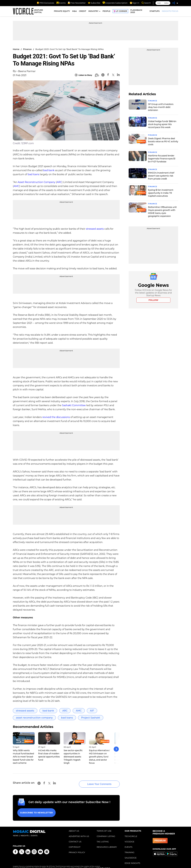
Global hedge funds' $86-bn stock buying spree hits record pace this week (162, 124)
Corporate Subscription (115, 3)
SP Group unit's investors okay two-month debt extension (161, 107)
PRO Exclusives (45, 3)
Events (61, 3)
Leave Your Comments (95, 782)
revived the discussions (56, 417)
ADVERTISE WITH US (79, 832)
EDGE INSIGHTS (132, 859)
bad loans (34, 174)
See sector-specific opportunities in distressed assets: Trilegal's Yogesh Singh (73, 757)
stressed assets (95, 229)
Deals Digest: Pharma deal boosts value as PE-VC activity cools (163, 141)
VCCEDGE (129, 838)
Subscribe (94, 3)
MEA (166, 3)
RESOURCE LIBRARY (107, 843)
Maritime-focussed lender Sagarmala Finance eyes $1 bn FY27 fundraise (162, 159)
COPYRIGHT (75, 843)
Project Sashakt (91, 718)
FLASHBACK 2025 (136, 12)
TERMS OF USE (104, 827)
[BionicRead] (97, 75)
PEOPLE (106, 12)
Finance (27, 49)
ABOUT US (74, 827)
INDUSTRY (93, 12)
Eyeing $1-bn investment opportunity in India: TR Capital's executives (161, 193)
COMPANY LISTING (106, 832)
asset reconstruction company (34, 718)
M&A (74, 12)
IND (159, 3)
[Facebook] (108, 75)
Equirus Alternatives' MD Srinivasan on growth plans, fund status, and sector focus (100, 757)
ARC (59, 182)
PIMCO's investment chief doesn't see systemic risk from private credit (161, 176)
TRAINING (129, 849)
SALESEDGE (131, 854)
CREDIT (83, 12)
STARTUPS (155, 12)
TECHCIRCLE (131, 832)
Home (16, 49)
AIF (92, 711)
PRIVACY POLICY (77, 849)
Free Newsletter (77, 3)
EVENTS (128, 843)
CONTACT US (75, 838)
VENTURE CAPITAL (38, 12)
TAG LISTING (103, 838)
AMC (16, 186)
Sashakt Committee (74, 405)
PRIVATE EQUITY (62, 12)
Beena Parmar (27, 71)
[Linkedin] (118, 75)
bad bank (49, 170)
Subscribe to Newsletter (36, 810)
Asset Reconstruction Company (36, 182)
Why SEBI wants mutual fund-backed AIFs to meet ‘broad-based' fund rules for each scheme (23, 757)
